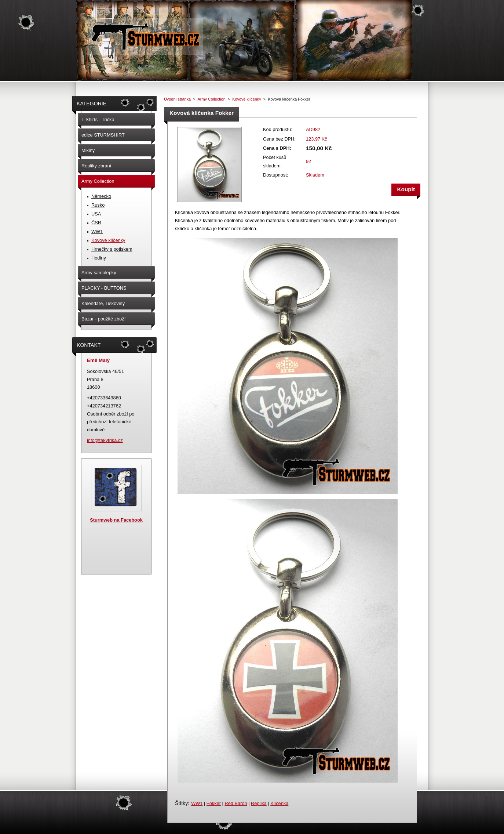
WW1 (197, 803)
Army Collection (212, 99)
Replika (259, 803)
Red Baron (236, 803)
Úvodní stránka (177, 99)
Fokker (214, 803)
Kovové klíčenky (247, 99)
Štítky (181, 803)
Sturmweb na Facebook (116, 520)
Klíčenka (279, 803)
